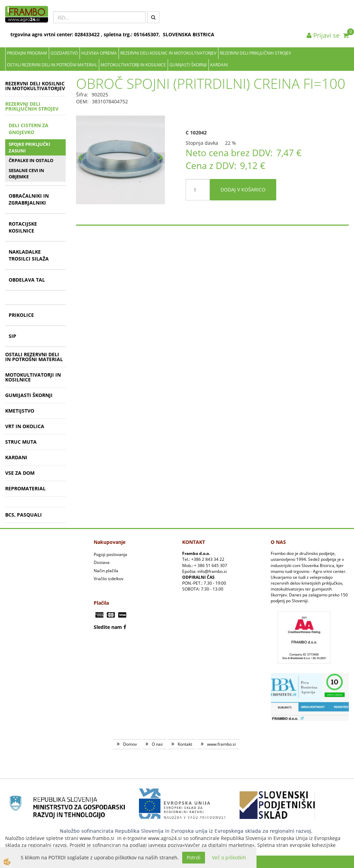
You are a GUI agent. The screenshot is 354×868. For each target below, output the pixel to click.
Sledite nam (108, 627)
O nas (157, 744)
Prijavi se (323, 35)
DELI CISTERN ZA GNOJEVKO (29, 129)
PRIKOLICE (21, 315)
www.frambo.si (221, 744)
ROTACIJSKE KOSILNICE (23, 227)
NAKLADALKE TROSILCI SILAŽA (29, 255)
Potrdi (194, 857)
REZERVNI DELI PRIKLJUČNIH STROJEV (255, 53)
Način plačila (106, 571)
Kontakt (185, 744)
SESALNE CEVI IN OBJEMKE (26, 174)
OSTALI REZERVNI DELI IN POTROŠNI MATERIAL (52, 65)
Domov (130, 744)
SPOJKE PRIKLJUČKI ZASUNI (29, 147)
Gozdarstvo (64, 53)
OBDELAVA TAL (27, 280)
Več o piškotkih (229, 857)
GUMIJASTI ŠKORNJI (188, 65)
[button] (161, 158)
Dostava (102, 562)
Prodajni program (27, 53)
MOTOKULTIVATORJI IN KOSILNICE (133, 65)
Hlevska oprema (99, 53)
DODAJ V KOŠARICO (243, 190)
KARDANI (219, 65)
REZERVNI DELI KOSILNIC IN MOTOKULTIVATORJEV (168, 53)
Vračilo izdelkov (109, 579)
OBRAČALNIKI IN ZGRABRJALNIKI (29, 199)
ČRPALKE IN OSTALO (31, 160)
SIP (12, 336)
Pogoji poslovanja (110, 554)
